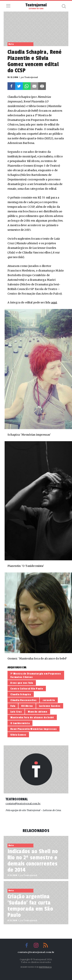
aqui (54, 302)
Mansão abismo (38, 712)
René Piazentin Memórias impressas (34, 729)
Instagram (36, 945)
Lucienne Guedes (50, 706)
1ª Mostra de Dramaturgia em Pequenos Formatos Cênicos (36, 675)
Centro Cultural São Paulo (27, 689)
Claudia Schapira (21, 694)
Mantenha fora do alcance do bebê (32, 717)
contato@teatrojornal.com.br (23, 804)
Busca (64, 6)
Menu (8, 6)
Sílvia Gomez (18, 735)
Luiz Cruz (16, 712)
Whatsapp (27, 86)
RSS (46, 945)
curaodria (49, 700)
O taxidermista (20, 723)
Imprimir (42, 86)
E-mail (34, 86)
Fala (13, 706)
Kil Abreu (27, 706)
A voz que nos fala (22, 683)
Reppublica (45, 967)
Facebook (11, 86)
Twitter (19, 86)
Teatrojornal (17, 799)
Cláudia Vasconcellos (24, 700)
